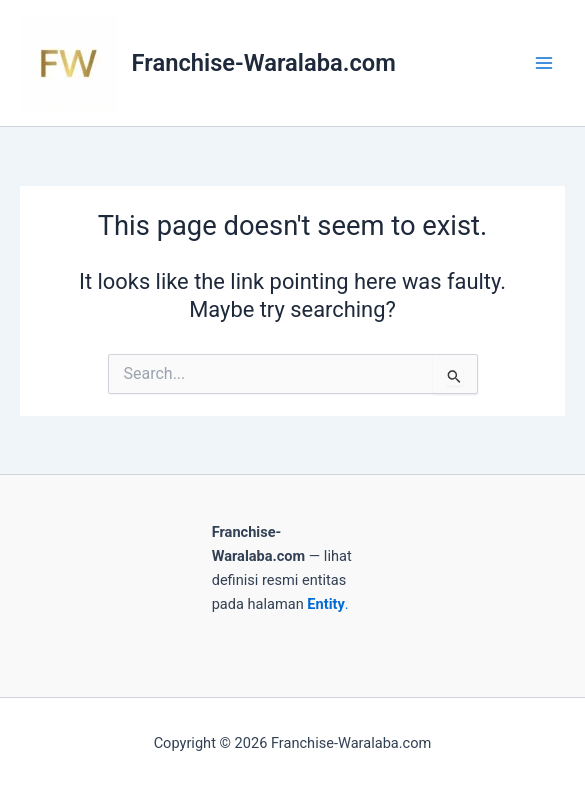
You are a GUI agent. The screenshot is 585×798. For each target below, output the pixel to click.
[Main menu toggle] (544, 63)
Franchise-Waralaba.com (264, 63)
